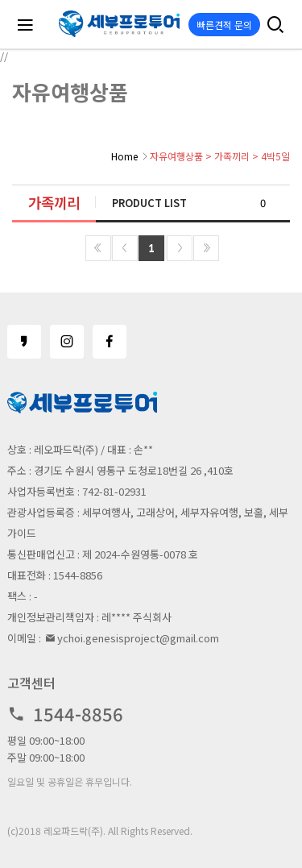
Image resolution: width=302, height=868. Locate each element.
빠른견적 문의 (224, 25)
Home (124, 156)
